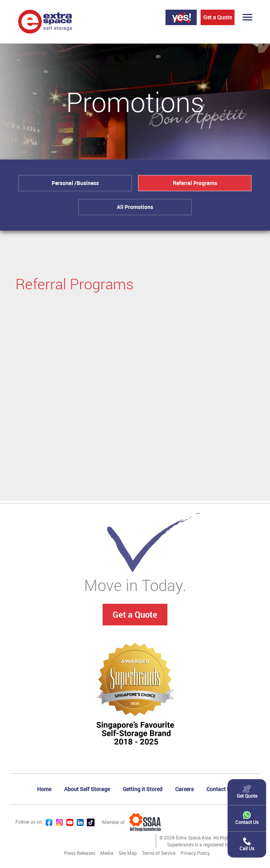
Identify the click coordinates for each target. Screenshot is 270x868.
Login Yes (181, 17)
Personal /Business (75, 183)
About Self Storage (87, 789)
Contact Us (220, 789)
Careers (184, 789)
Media (107, 853)
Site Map (128, 853)
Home (44, 789)
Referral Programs (195, 183)
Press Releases (80, 853)
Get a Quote (218, 17)
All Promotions (135, 207)
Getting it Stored (143, 789)
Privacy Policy (195, 853)
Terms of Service (159, 853)
